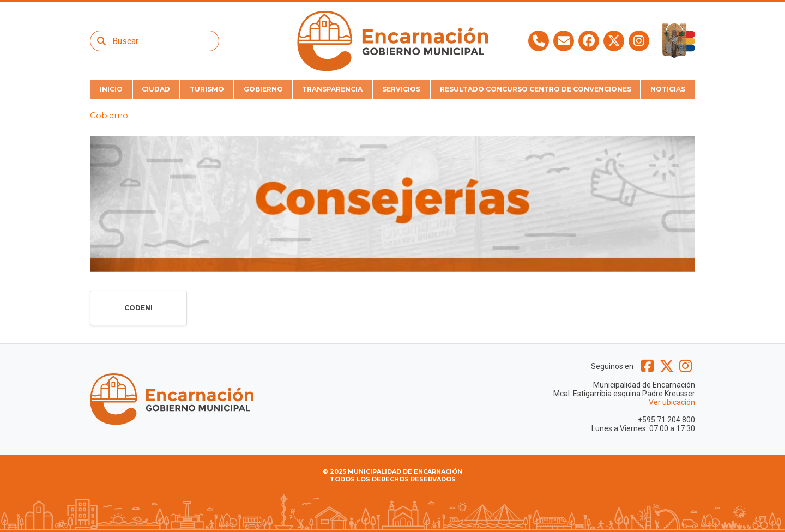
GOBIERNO (263, 89)
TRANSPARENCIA (332, 89)
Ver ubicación (672, 402)
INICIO (111, 89)
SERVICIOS (401, 89)
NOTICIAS (668, 89)
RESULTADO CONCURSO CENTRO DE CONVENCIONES (536, 89)
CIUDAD (156, 89)
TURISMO (207, 89)
